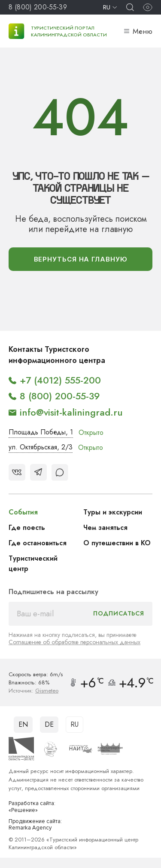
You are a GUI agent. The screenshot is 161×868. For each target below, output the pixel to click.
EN (23, 724)
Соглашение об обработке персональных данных (74, 642)
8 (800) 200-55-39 (38, 7)
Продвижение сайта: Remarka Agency (35, 825)
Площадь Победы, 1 (41, 432)
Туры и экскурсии (113, 512)
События (23, 512)
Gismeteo (47, 691)
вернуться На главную (81, 259)
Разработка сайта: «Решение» (32, 807)
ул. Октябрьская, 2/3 (41, 447)
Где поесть (27, 528)
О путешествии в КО (117, 543)
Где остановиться (38, 543)
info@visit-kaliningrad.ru (71, 412)
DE (49, 724)
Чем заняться (105, 528)
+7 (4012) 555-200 (60, 380)
